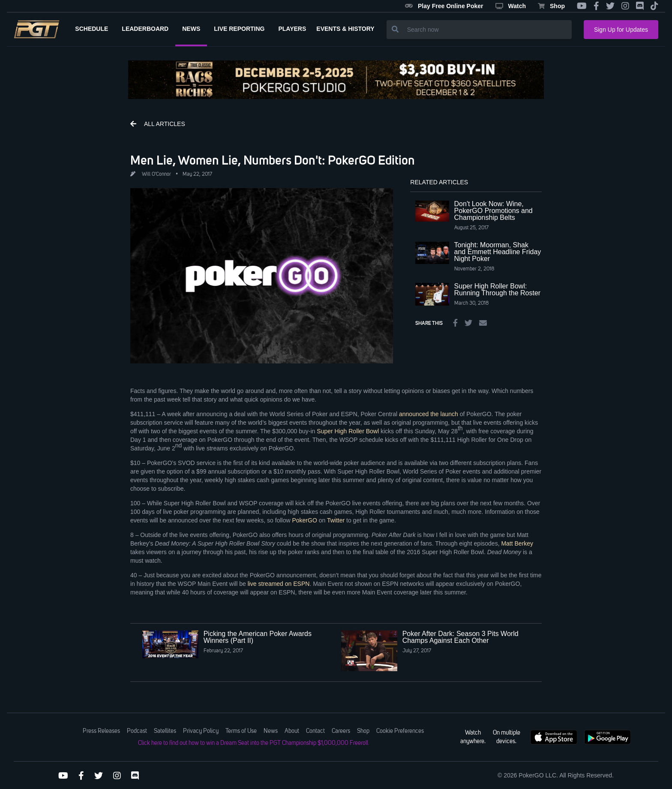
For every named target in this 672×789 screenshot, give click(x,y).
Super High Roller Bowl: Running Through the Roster (498, 289)
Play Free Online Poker (444, 6)
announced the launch (429, 414)
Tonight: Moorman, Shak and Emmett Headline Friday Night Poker (498, 252)
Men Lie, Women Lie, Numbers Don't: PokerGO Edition (273, 160)
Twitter (336, 520)
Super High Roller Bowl (348, 431)
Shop (551, 6)
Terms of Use (241, 731)
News (271, 731)
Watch (511, 6)
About (292, 731)
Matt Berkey (517, 543)
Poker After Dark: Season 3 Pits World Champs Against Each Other (460, 637)
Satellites (165, 731)
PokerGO (304, 520)
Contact (315, 731)
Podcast (137, 731)
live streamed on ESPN (279, 584)
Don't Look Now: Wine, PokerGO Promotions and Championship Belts (493, 211)
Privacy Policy (201, 731)
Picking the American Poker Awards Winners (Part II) (258, 637)
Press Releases (101, 731)
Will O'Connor (156, 174)
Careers (341, 731)
